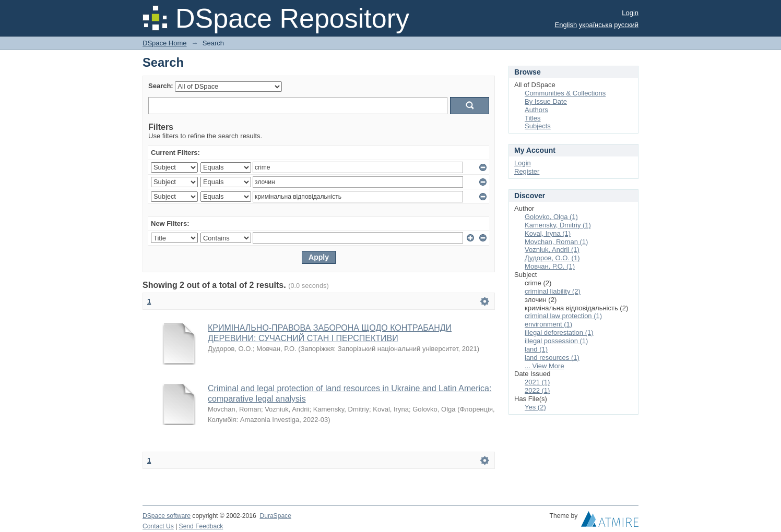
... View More (545, 366)
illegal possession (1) (556, 341)
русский (626, 25)
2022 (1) (537, 390)
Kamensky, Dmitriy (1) (558, 225)
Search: (161, 86)
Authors (536, 110)
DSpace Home (165, 43)
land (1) (536, 349)
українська (596, 25)
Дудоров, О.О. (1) (552, 258)
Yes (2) (535, 407)
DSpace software (167, 516)
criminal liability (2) (553, 291)
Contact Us (158, 526)
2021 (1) (537, 382)
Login (630, 13)
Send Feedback (201, 526)
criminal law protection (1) (563, 316)
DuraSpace (275, 516)
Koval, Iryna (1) (548, 233)
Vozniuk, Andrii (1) (552, 250)
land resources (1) (552, 358)
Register (527, 171)
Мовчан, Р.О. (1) (550, 266)
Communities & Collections (565, 93)
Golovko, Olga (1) (551, 217)
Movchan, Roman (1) (556, 242)
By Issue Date (546, 101)
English (566, 25)
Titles (533, 118)
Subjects (538, 126)
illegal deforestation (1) (559, 332)
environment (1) (548, 324)
